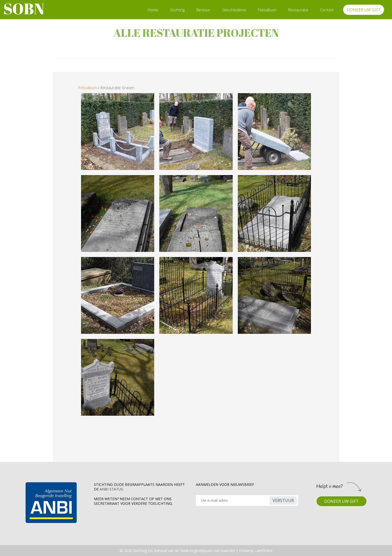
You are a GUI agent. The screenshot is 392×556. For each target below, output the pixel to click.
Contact (327, 10)
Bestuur (203, 10)
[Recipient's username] (233, 501)
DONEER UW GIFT (364, 10)
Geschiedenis (234, 10)
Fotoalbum (267, 10)
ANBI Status (111, 489)
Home (153, 10)
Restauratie (298, 10)
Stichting (177, 10)
